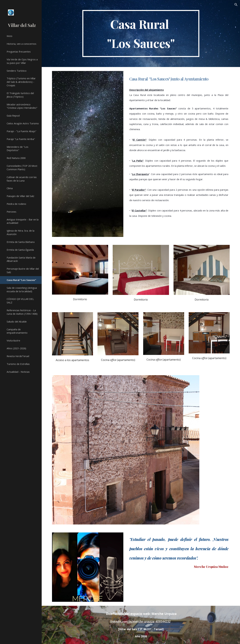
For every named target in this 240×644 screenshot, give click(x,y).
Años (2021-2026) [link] (16, 348)
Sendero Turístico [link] (17, 71)
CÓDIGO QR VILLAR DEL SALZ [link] (20, 301)
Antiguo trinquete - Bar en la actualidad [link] (23, 221)
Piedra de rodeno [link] (16, 204)
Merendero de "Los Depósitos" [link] (17, 149)
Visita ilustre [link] (13, 340)
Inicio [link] (9, 36)
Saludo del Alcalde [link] (17, 322)
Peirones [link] (11, 212)
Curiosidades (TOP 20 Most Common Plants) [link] (22, 167)
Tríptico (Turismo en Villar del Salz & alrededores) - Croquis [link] (21, 82)
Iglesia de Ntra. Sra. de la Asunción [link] (20, 232)
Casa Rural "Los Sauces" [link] (21, 280)
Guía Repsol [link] (13, 116)
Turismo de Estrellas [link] (18, 364)
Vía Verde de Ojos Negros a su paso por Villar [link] (22, 61)
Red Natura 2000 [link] (16, 158)
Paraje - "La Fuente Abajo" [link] (21, 131)
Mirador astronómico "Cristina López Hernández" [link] (22, 106)
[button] (236, 5)
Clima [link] (10, 188)
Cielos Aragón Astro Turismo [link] (23, 123)
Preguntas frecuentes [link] (19, 52)
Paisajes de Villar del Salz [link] (20, 196)
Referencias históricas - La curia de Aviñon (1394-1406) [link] (22, 312)
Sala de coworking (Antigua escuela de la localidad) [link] (22, 290)
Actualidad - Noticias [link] (18, 372)
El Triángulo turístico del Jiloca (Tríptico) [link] (20, 95)
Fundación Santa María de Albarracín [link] (21, 259)
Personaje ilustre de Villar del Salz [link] (23, 270)
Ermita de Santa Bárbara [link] (21, 242)
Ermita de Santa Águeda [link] (20, 250)
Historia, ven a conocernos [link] (21, 44)
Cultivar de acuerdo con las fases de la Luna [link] (22, 179)
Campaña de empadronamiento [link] (17, 331)
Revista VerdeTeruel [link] (18, 356)
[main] (141, 33)
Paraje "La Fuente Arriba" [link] (21, 139)
